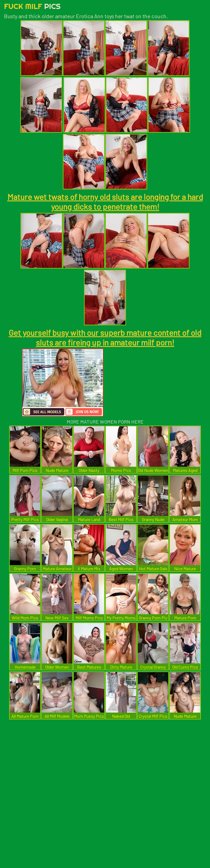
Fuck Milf (32, 6)
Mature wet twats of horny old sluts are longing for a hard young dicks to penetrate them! (105, 202)
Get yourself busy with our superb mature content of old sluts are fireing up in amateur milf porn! (105, 337)
